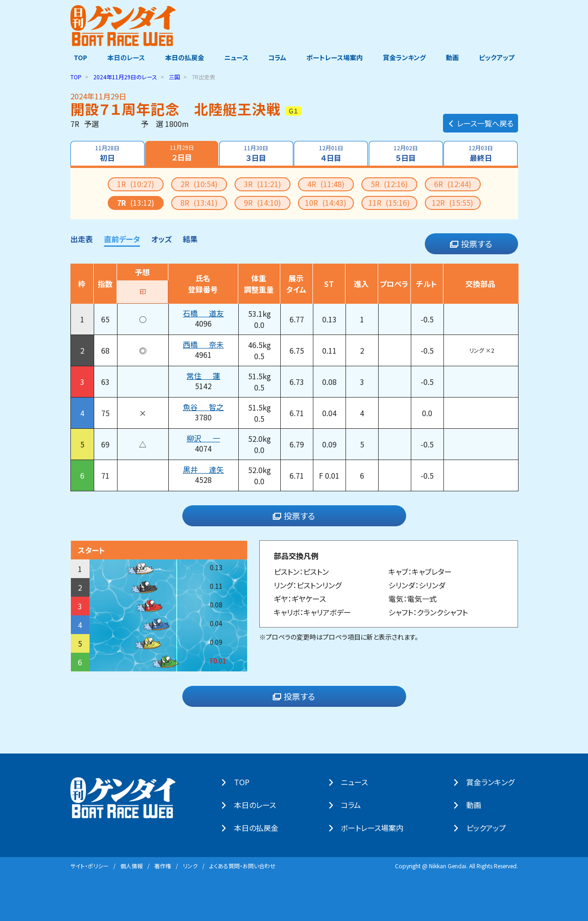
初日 (107, 153)
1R (136, 183)
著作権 (163, 865)
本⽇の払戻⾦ (260, 828)
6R (453, 183)
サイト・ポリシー (90, 865)
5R (389, 183)
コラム (278, 57)
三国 (174, 76)
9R (263, 202)
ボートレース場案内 (336, 57)
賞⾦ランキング (494, 782)
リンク (190, 865)
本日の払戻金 (183, 57)
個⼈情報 (131, 865)
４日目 (331, 153)
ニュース (235, 57)
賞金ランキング (406, 57)
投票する (471, 244)
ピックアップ (500, 57)
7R (136, 202)
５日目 (406, 153)
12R (453, 202)
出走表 (82, 238)
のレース (125, 76)
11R (389, 202)
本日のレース (123, 57)
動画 (455, 57)
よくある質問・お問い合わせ (242, 865)
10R (326, 202)
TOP (77, 57)
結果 (190, 238)
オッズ (161, 238)
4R (326, 183)
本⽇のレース (259, 805)
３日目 (256, 153)
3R (263, 183)
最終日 (481, 153)
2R (199, 183)
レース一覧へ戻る (481, 119)
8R (199, 202)
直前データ (122, 238)
